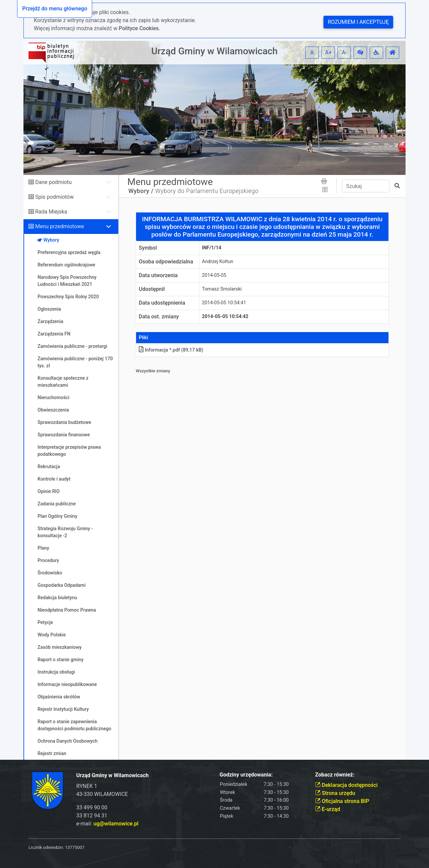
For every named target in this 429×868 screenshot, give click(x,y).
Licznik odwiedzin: (46, 847)
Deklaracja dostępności (346, 785)
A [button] (312, 52)
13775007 (75, 847)
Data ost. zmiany (159, 317)
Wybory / (141, 191)
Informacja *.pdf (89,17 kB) (171, 350)
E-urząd (328, 809)
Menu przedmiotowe (60, 226)
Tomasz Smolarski (222, 289)
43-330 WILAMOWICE (102, 794)
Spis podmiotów (54, 197)
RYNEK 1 (87, 786)
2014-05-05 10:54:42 (225, 317)
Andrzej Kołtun (218, 262)
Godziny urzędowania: (246, 775)
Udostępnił (152, 289)
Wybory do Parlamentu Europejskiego (207, 191)
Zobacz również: (335, 775)
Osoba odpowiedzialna (166, 262)
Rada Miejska (51, 212)
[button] (360, 53)
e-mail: (108, 824)
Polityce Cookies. (139, 28)
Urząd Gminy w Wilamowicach (215, 51)
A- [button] (344, 52)
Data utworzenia (158, 275)
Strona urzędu (335, 793)
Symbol (148, 248)
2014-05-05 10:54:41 (224, 303)
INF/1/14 (212, 248)
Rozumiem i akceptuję (358, 22)
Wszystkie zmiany (153, 371)
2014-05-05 (214, 275)
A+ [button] (328, 52)
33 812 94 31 (92, 816)
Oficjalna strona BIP (342, 801)
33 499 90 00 (92, 808)
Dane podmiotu (53, 182)
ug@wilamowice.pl (116, 824)
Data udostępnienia (162, 303)
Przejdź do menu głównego (55, 9)
